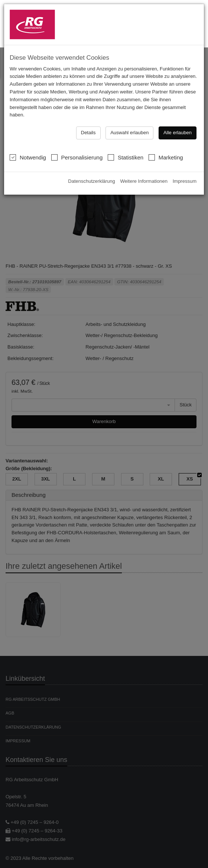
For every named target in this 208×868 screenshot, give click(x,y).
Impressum (185, 176)
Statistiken (126, 152)
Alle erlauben (178, 127)
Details (88, 127)
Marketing (166, 152)
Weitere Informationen (144, 176)
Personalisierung (77, 152)
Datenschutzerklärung (91, 176)
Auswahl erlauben (129, 127)
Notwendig (28, 152)
